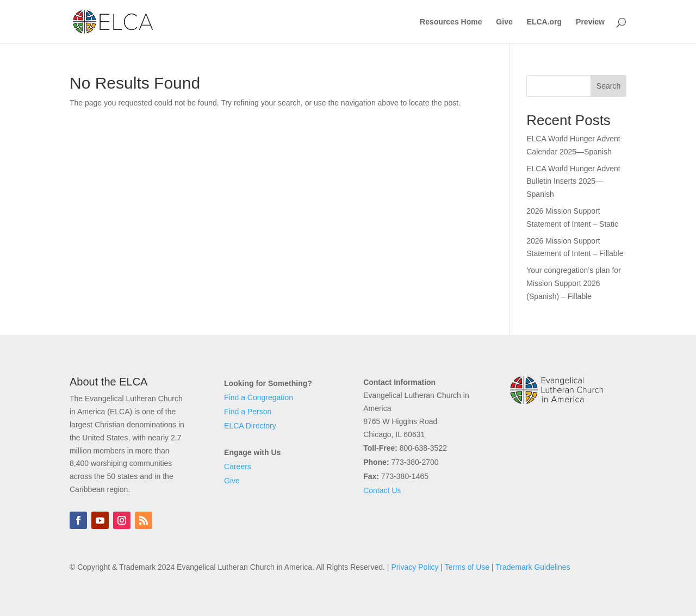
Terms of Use (467, 567)
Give (504, 22)
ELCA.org (545, 22)
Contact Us (382, 490)
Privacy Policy (415, 567)
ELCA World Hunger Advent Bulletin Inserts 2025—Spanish (573, 182)
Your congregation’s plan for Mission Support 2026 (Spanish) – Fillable (574, 283)
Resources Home (451, 22)
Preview (590, 22)
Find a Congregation (259, 397)
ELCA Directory (250, 426)
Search (608, 86)
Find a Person (248, 412)
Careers (238, 466)
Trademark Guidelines (533, 567)
